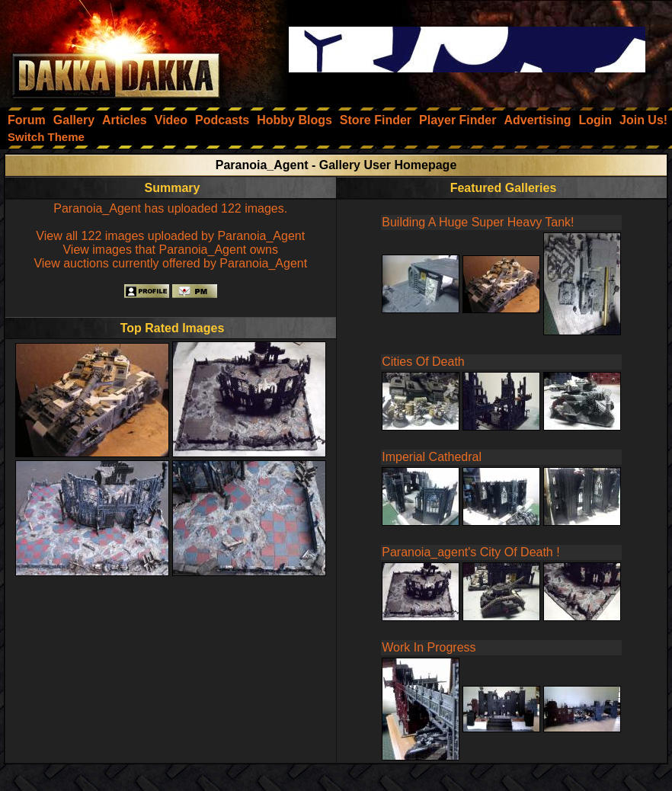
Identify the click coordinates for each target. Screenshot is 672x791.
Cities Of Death (423, 362)
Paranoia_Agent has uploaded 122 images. (170, 208)
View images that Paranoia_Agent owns (170, 250)
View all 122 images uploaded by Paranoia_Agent (170, 236)
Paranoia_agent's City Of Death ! (470, 552)
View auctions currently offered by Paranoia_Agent (170, 263)
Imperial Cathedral (432, 457)
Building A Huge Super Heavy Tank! (478, 222)
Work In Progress (429, 647)
